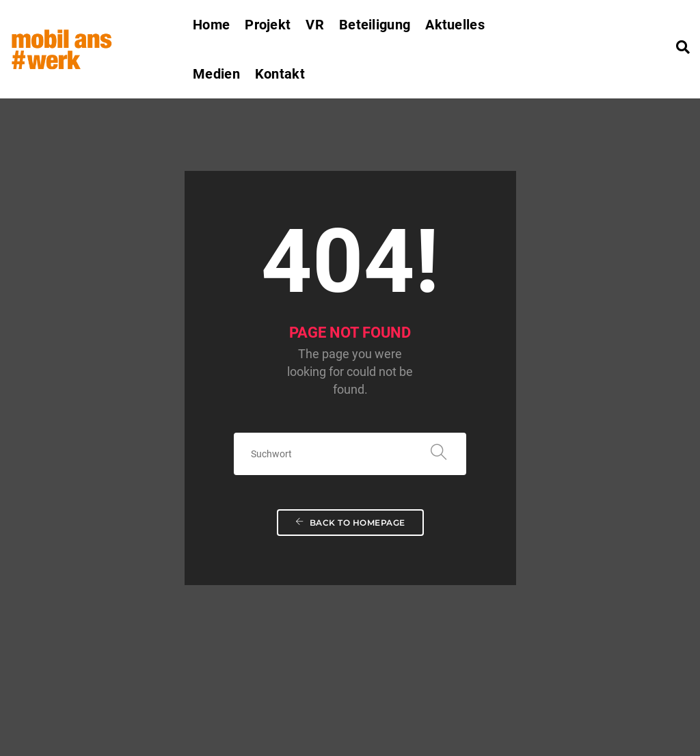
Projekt (268, 25)
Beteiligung (375, 25)
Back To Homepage (350, 410)
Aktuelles (455, 25)
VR (315, 25)
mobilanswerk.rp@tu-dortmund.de (130, 691)
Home (211, 25)
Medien (216, 74)
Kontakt (280, 74)
